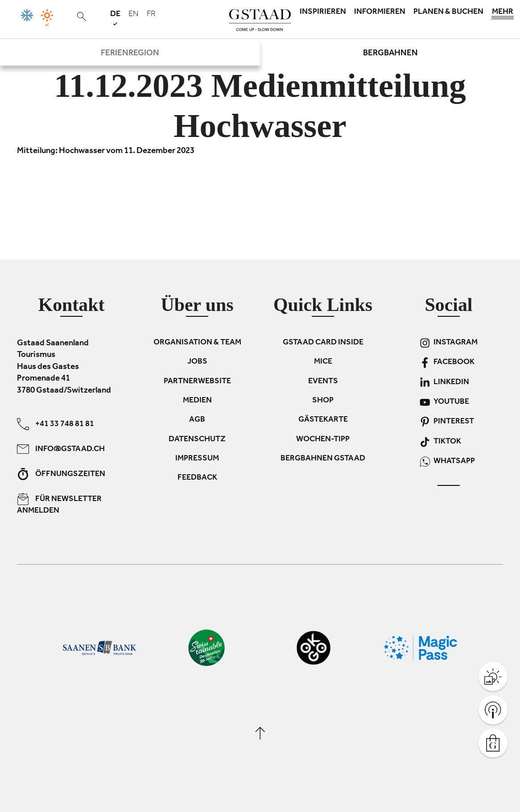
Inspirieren (323, 12)
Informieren (380, 12)
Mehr (503, 14)
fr (151, 15)
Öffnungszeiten (61, 474)
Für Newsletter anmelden (59, 504)
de (115, 18)
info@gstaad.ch (61, 449)
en (134, 15)
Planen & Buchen (448, 12)
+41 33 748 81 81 (56, 424)
